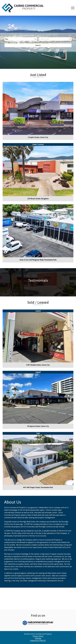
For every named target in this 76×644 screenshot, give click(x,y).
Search (38, 45)
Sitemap (38, 616)
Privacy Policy (38, 614)
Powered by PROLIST (38, 618)
